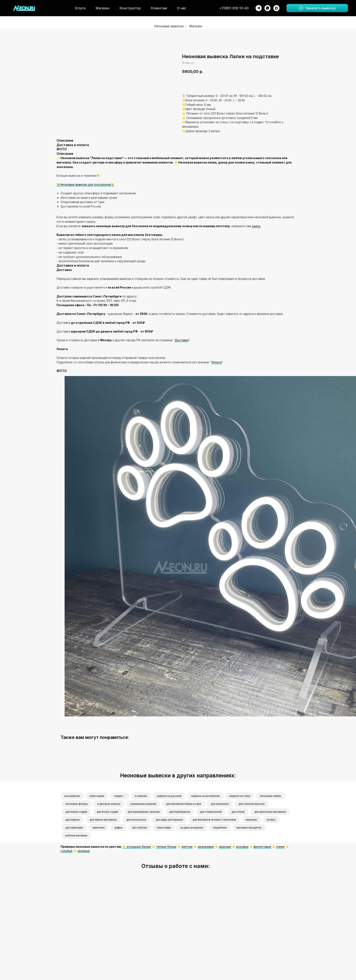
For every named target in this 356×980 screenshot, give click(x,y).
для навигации (74, 828)
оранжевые (206, 847)
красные (225, 847)
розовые (242, 847)
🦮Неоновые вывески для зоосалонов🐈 (85, 184)
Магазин (102, 8)
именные (251, 820)
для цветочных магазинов (270, 812)
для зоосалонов (136, 820)
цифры (118, 828)
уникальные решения (143, 804)
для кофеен (73, 820)
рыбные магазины (76, 835)
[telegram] (259, 8)
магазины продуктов (249, 828)
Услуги (80, 8)
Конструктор (130, 8)
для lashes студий (76, 812)
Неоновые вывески (169, 26)
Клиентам (159, 8)
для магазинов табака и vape (184, 804)
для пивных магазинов (103, 820)
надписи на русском (169, 796)
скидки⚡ (120, 796)
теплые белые (166, 847)
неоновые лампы (271, 796)
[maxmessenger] (276, 8)
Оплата (217, 362)
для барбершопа (180, 812)
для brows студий (107, 812)
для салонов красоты (252, 804)
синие (280, 847)
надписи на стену (240, 796)
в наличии (141, 796)
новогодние (97, 796)
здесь (256, 226)
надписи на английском (205, 796)
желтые (187, 847)
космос (271, 820)
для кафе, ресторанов (169, 820)
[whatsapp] (268, 8)
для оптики (238, 812)
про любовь (140, 828)
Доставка (182, 340)
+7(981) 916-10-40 (234, 8)
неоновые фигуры (77, 804)
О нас (182, 8)
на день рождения (192, 828)
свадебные (220, 828)
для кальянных (220, 804)
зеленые (84, 851)
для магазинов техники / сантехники (214, 820)
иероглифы (164, 828)
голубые (67, 851)
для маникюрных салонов (144, 812)
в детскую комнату (109, 804)
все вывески (72, 796)
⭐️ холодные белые (137, 847)
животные (99, 828)
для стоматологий (211, 812)
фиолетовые (262, 847)
